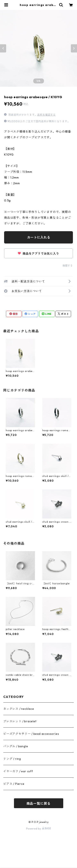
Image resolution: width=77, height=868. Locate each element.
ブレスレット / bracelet (20, 721)
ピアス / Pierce (14, 784)
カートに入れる (39, 237)
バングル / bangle (16, 746)
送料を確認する (46, 115)
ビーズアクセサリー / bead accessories (31, 734)
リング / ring (12, 759)
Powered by (38, 829)
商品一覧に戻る (39, 803)
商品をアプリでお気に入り (38, 254)
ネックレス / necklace (19, 709)
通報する (68, 266)
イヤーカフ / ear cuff (18, 771)
